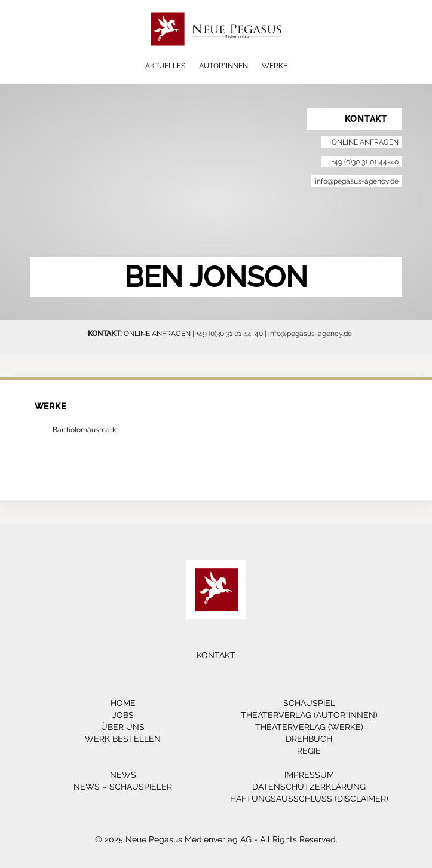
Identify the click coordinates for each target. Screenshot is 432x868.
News (123, 775)
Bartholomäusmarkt (85, 430)
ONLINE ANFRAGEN (157, 333)
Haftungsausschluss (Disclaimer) (309, 799)
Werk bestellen (123, 739)
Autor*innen (223, 66)
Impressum (309, 775)
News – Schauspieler (123, 787)
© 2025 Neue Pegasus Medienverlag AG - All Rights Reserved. (216, 839)
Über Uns (123, 727)
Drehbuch (309, 739)
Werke (275, 66)
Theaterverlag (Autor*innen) (309, 715)
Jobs (123, 715)
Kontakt (216, 655)
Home (123, 703)
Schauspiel (309, 703)
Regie (309, 751)
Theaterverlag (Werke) (309, 727)
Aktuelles (165, 66)
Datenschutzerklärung (309, 787)
